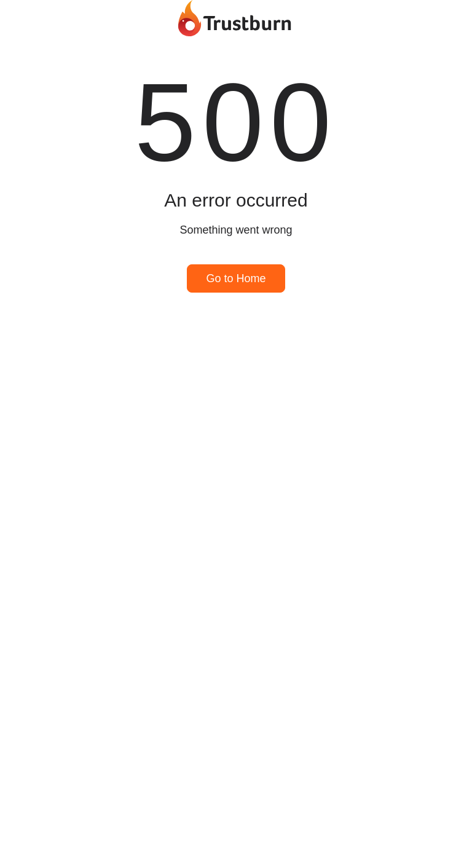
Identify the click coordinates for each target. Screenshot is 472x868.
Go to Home (236, 278)
